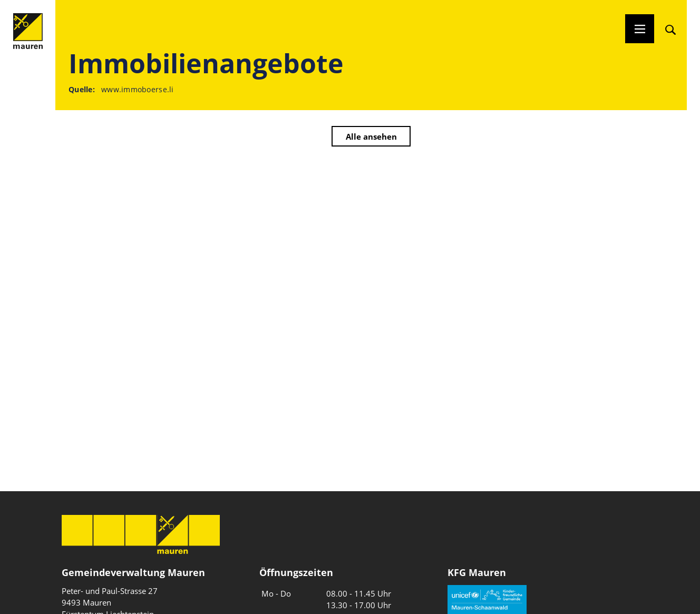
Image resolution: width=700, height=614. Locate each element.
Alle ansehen (371, 137)
